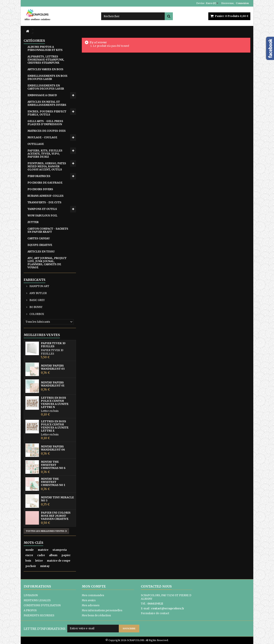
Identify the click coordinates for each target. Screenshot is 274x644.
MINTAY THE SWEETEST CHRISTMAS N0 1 (53, 482)
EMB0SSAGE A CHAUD (42, 95)
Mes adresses (91, 605)
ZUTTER (33, 222)
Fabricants (34, 280)
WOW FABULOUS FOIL (42, 216)
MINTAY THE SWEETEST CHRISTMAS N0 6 (53, 465)
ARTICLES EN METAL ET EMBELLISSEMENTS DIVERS (47, 103)
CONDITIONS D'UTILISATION (42, 605)
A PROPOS (30, 610)
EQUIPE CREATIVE (40, 245)
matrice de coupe (59, 561)
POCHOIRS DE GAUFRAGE (45, 183)
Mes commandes (93, 595)
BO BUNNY (36, 307)
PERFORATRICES (39, 176)
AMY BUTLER (38, 293)
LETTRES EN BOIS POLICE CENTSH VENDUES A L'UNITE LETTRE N (55, 402)
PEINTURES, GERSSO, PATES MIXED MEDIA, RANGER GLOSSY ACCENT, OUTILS (47, 166)
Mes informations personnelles (102, 610)
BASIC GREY (37, 300)
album (53, 555)
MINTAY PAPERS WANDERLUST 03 (53, 367)
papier (66, 555)
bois (28, 561)
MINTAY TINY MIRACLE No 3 (57, 499)
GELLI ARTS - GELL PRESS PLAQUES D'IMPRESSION (45, 123)
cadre (41, 555)
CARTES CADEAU (39, 238)
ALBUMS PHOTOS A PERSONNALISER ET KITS (45, 48)
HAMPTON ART (39, 286)
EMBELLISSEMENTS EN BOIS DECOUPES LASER (47, 77)
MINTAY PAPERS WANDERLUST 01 (53, 384)
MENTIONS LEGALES (37, 600)
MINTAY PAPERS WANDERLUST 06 (53, 448)
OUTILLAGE (36, 144)
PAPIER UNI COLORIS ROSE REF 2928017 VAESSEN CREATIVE (56, 516)
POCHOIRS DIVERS (40, 189)
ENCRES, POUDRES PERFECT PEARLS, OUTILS (47, 113)
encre (29, 555)
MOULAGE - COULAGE (42, 137)
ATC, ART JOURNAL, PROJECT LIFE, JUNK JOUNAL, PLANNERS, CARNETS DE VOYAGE (47, 263)
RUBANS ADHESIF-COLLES (46, 196)
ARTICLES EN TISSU (41, 252)
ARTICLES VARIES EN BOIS (45, 69)
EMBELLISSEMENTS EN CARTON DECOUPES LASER (46, 87)
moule (30, 550)
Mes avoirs (89, 600)
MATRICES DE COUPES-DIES (47, 131)
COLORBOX (36, 314)
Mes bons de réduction (96, 615)
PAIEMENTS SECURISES (39, 615)
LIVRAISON (31, 595)
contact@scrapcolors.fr (168, 609)
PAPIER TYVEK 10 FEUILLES (53, 345)
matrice (43, 550)
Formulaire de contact (155, 613)
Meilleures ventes (42, 335)
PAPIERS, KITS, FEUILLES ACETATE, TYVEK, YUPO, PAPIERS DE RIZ (45, 154)
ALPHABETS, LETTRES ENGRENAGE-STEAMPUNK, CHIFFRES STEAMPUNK (46, 60)
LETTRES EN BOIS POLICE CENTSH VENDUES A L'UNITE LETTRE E (55, 426)
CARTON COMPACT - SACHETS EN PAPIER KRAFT (48, 230)
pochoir (31, 566)
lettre (39, 561)
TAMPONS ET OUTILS (42, 209)
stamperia (60, 550)
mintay (45, 566)
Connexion (242, 3)
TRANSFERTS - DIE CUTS (44, 202)
